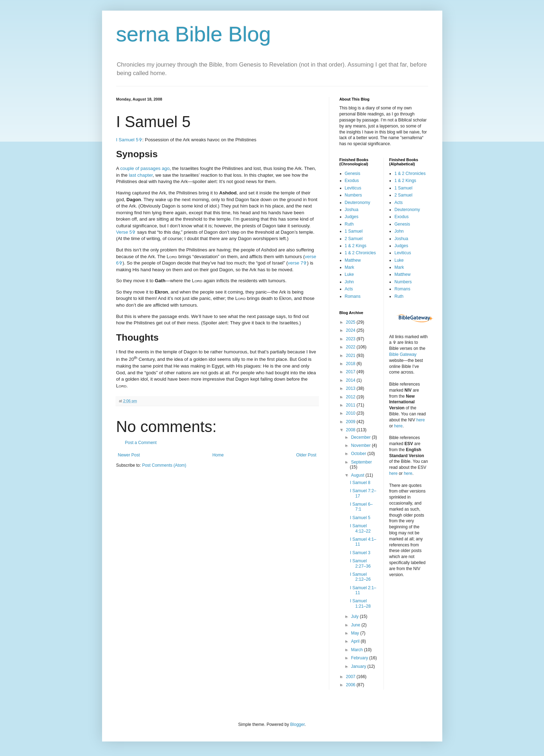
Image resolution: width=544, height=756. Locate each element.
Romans (353, 296)
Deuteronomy (358, 203)
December (361, 437)
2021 (351, 356)
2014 (351, 380)
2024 (351, 330)
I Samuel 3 (360, 553)
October (359, 454)
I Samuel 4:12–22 (360, 528)
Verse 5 (124, 232)
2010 (351, 413)
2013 (351, 388)
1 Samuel (354, 231)
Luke (349, 274)
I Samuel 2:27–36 (360, 563)
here (421, 420)
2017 (351, 372)
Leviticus (353, 188)
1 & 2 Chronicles (360, 253)
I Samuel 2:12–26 (360, 577)
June (356, 625)
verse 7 (295, 263)
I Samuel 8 (360, 483)
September (361, 462)
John (349, 282)
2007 (351, 677)
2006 (351, 685)
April (356, 641)
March (357, 650)
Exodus (352, 181)
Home (218, 455)
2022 (351, 347)
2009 (351, 422)
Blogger (298, 724)
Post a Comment (141, 443)
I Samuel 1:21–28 (360, 603)
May (355, 633)
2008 (351, 430)
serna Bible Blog (194, 34)
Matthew (353, 260)
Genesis (353, 174)
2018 (351, 364)
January (359, 666)
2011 (351, 405)
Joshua (352, 210)
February (360, 658)
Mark (350, 267)
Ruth (349, 224)
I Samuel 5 (127, 140)
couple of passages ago (145, 168)
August (358, 475)
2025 (351, 322)
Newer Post (129, 455)
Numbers (354, 195)
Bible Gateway (403, 354)
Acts (349, 289)
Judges (352, 217)
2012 (351, 397)
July (355, 616)
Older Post (306, 455)
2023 (351, 339)
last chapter (141, 175)
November (361, 445)
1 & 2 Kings (356, 246)
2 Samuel (354, 239)
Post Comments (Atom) (164, 465)
